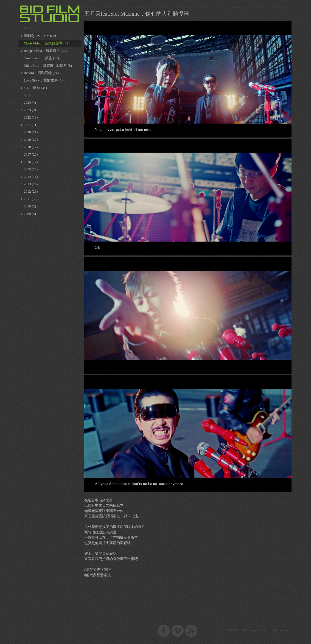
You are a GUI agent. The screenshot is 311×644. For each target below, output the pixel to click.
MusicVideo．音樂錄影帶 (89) (47, 43)
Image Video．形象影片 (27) (45, 51)
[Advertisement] (188, 603)
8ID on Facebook (164, 630)
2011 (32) (31, 199)
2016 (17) (31, 162)
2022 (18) (31, 117)
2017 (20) (31, 154)
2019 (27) (31, 140)
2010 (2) (30, 206)
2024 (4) (30, 102)
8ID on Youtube (191, 630)
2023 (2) (30, 110)
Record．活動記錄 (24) (41, 73)
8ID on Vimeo (178, 630)
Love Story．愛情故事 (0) (43, 80)
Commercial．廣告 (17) (41, 58)
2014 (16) (31, 177)
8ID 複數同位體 (50, 14)
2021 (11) (31, 125)
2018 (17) (31, 147)
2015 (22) (31, 169)
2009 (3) (30, 214)
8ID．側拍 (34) (35, 88)
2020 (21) (31, 132)
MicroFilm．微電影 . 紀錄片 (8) (48, 65)
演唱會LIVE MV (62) (40, 36)
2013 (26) (31, 184)
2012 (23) (31, 191)
